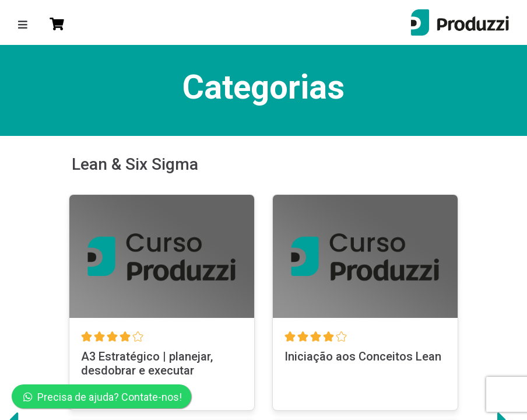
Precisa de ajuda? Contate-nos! (103, 397)
